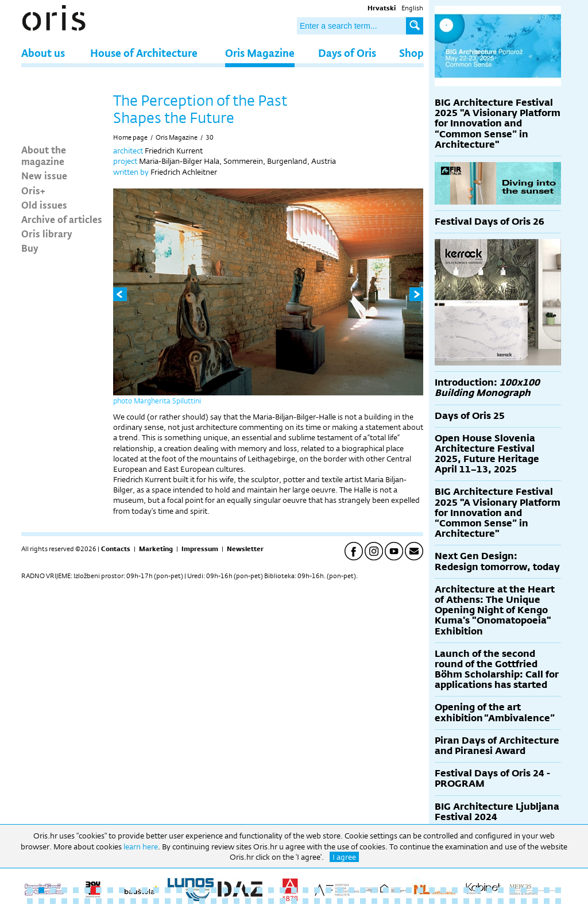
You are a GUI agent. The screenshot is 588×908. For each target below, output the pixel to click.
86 (466, 901)
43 (512, 890)
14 (179, 890)
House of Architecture (144, 53)
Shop (411, 53)
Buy (30, 248)
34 (409, 890)
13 (168, 890)
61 (179, 901)
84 (443, 901)
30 (210, 137)
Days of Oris (347, 53)
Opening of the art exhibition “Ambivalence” (495, 712)
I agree (344, 857)
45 (535, 890)
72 (305, 901)
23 (283, 890)
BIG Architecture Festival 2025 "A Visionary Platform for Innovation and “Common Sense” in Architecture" (498, 124)
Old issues (44, 205)
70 (283, 901)
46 (547, 890)
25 (305, 890)
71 (294, 901)
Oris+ (33, 190)
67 (248, 901)
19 (237, 890)
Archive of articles (62, 219)
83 (432, 901)
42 (501, 890)
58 (145, 901)
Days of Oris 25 (470, 416)
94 (558, 901)
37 (443, 890)
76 (351, 901)
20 (248, 890)
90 (512, 901)
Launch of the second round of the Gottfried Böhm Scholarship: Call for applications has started (497, 670)
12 (156, 890)
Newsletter (245, 549)
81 (409, 901)
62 (191, 901)
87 (478, 901)
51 (64, 901)
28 (340, 890)
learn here (141, 847)
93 (547, 901)
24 (294, 890)
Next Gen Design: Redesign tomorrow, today (497, 561)
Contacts (116, 549)
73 (317, 901)
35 (420, 890)
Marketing (156, 549)
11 (145, 890)
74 (328, 901)
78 (374, 901)
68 (260, 901)
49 (41, 901)
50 (53, 901)
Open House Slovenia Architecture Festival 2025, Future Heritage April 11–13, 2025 (487, 454)
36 (432, 890)
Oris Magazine (260, 53)
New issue (44, 175)
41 (489, 890)
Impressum (200, 549)
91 (524, 901)
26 (317, 890)
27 (328, 890)
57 (133, 901)
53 (87, 901)
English (412, 8)
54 (99, 901)
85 (455, 901)
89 (501, 901)
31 (374, 890)
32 (386, 890)
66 (237, 901)
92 (535, 901)
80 (397, 901)
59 (156, 901)
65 (225, 901)
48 (30, 901)
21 (260, 890)
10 (133, 890)
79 (386, 901)
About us (43, 53)
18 (225, 890)
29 (351, 890)
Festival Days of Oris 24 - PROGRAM (492, 778)
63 (202, 901)
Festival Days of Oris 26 (490, 222)
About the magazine (44, 155)
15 (191, 890)
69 (271, 901)
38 (455, 890)
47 (558, 890)
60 (168, 901)
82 (420, 901)
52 (76, 901)
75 (340, 901)
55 (110, 901)
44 (524, 890)
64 (214, 901)
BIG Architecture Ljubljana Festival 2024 (497, 812)
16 (202, 890)
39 (466, 890)
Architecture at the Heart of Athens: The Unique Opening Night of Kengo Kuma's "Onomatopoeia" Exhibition (495, 610)
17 (214, 890)
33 (397, 890)
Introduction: (487, 388)
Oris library (47, 233)
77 (363, 901)
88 (489, 901)
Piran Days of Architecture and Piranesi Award (497, 746)
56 (122, 901)
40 (478, 890)
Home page (130, 137)
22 (271, 890)
